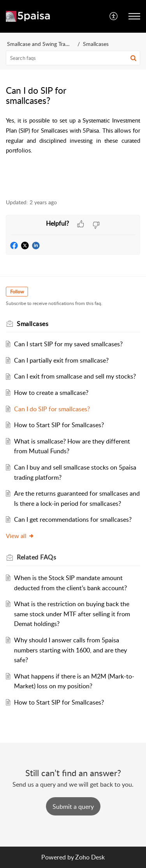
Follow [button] (17, 292)
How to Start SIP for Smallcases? (59, 425)
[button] (114, 16)
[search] (73, 58)
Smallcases (96, 44)
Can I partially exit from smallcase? (61, 360)
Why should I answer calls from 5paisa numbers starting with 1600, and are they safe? (70, 650)
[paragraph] (73, 143)
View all (20, 536)
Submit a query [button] (73, 807)
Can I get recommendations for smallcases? (73, 519)
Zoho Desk (90, 857)
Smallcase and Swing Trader (40, 44)
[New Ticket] (73, 807)
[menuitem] (114, 16)
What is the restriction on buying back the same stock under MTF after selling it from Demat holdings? (72, 614)
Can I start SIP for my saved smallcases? (68, 344)
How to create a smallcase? (51, 393)
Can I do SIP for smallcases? (52, 409)
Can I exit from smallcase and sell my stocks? (75, 376)
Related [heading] (36, 557)
